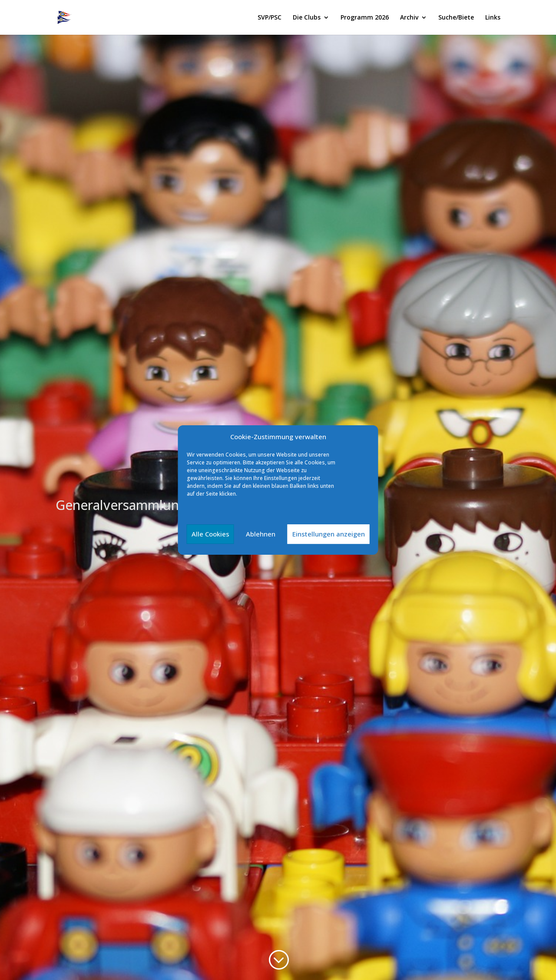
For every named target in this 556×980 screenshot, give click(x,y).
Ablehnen (261, 534)
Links (493, 18)
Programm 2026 (365, 18)
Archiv (409, 18)
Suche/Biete (456, 18)
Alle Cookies (210, 534)
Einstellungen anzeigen (329, 534)
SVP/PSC (270, 18)
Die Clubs (307, 18)
